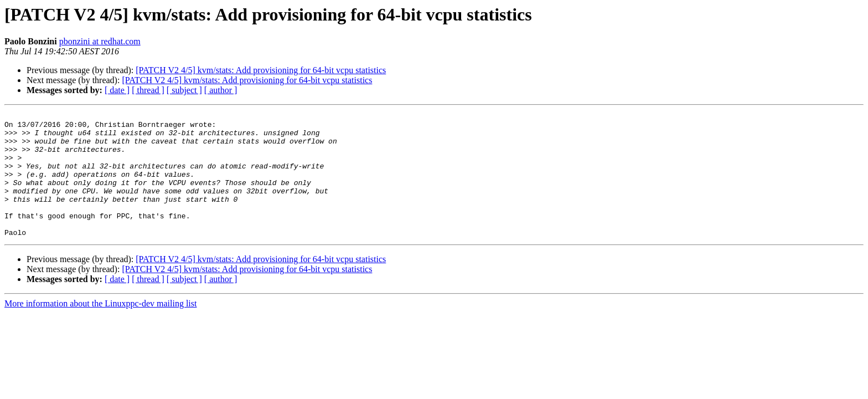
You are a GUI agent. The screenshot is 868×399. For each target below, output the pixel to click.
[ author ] (221, 90)
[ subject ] (184, 90)
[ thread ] (148, 90)
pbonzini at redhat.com (100, 41)
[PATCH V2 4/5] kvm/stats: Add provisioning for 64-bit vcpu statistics (261, 70)
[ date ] (117, 90)
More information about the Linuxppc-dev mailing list (100, 328)
